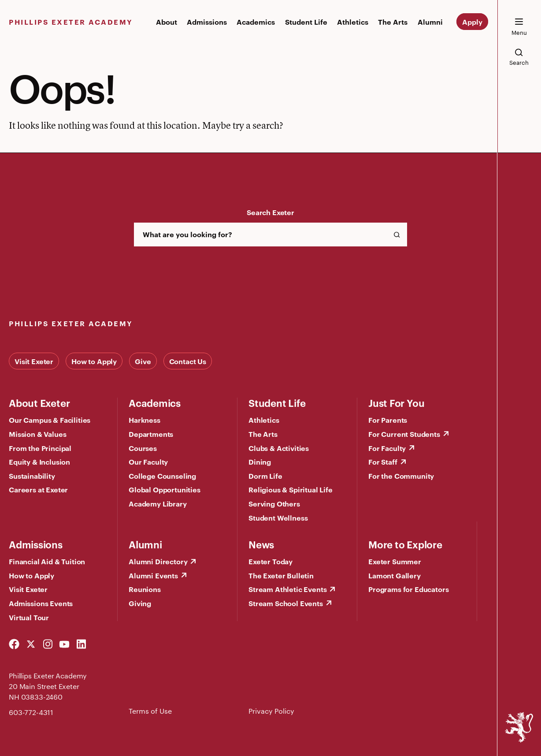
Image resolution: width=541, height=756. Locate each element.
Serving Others (274, 503)
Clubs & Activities (279, 448)
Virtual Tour (29, 617)
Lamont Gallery (395, 575)
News (261, 544)
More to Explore (405, 544)
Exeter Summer (395, 561)
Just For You (396, 402)
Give (143, 361)
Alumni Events (153, 575)
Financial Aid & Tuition (47, 561)
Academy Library (158, 503)
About (167, 22)
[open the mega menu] (519, 27)
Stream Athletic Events (287, 589)
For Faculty (387, 448)
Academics (256, 22)
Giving (140, 603)
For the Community (401, 476)
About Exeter (39, 402)
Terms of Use (150, 711)
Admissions (207, 22)
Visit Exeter (34, 361)
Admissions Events (41, 603)
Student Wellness (278, 518)
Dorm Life (265, 476)
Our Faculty (148, 462)
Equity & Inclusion (39, 462)
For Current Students (404, 434)
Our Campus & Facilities (50, 420)
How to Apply (94, 361)
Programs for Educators (408, 589)
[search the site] (519, 57)
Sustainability (32, 476)
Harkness (145, 420)
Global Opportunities (165, 489)
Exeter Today (270, 561)
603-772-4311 (31, 712)
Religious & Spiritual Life (291, 489)
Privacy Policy (271, 711)
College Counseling (162, 476)
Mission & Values (37, 434)
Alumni (430, 22)
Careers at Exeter (38, 489)
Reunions (145, 589)
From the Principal (40, 448)
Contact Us (188, 361)
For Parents (388, 420)
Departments (151, 434)
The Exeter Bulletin (281, 575)
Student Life (306, 22)
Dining (260, 462)
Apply (472, 22)
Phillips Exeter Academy (71, 22)
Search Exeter (270, 212)
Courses (143, 448)
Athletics (353, 22)
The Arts (393, 22)
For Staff (383, 462)
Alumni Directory (158, 561)
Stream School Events (286, 603)
